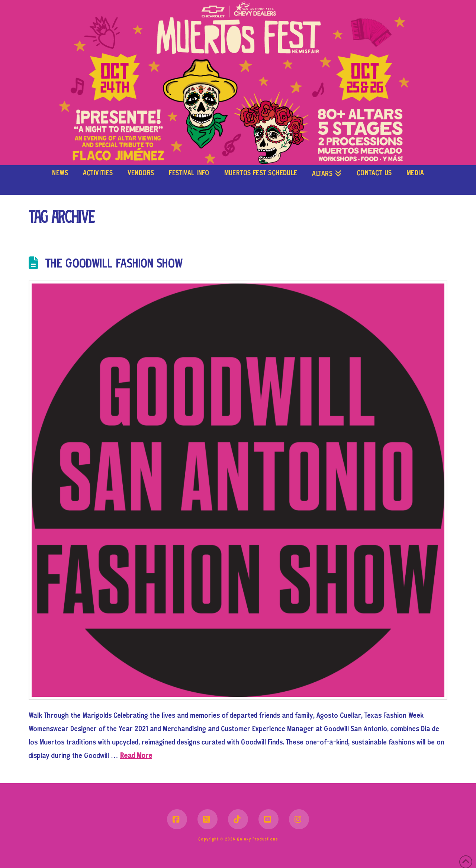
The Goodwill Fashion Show (114, 264)
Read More (136, 756)
